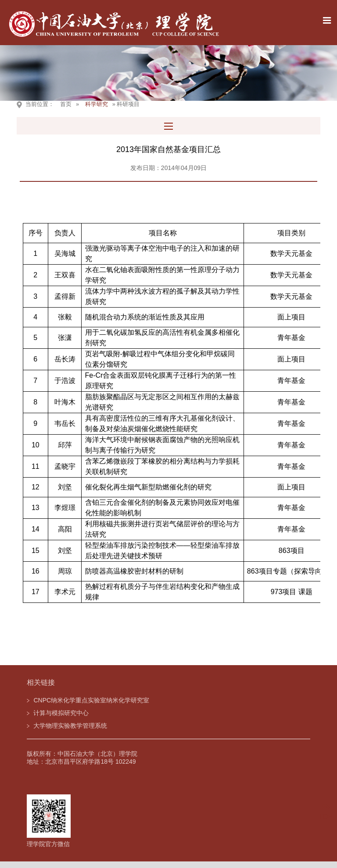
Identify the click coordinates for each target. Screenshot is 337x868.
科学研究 (97, 104)
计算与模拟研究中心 (61, 713)
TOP (325, 811)
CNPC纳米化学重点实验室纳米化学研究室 (91, 700)
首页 (66, 104)
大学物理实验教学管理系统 (70, 726)
